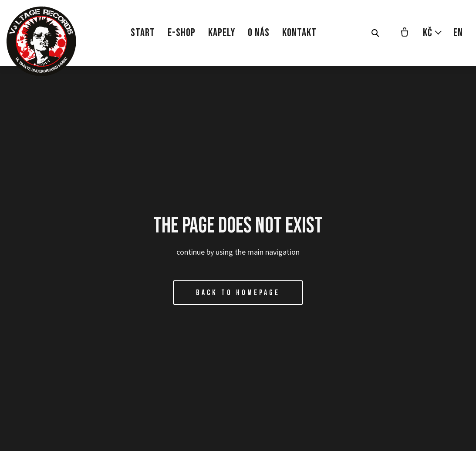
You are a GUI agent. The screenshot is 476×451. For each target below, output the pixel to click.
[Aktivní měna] (433, 33)
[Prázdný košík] (405, 33)
